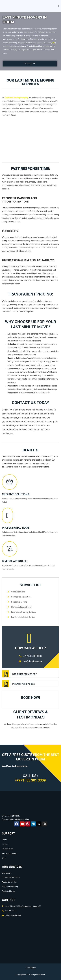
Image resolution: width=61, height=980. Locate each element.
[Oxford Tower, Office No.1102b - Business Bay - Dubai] (31, 942)
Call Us (30, 63)
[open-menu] (58, 6)
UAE (53, 43)
